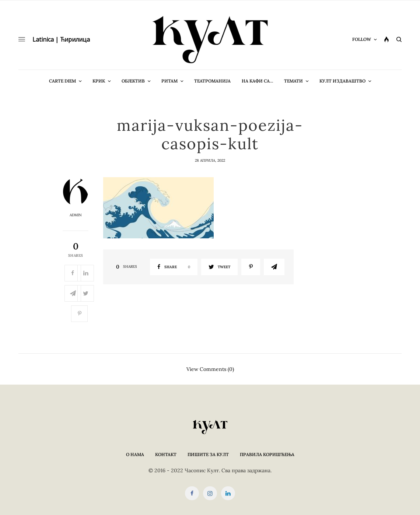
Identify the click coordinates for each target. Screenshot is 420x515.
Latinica (43, 39)
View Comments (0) (210, 369)
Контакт (166, 454)
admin (76, 215)
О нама (135, 454)
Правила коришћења (267, 454)
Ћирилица (75, 39)
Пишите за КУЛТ (208, 454)
